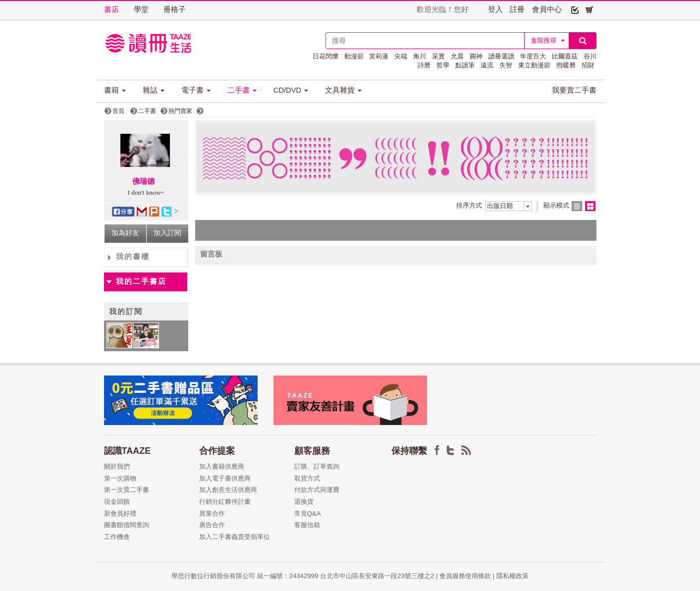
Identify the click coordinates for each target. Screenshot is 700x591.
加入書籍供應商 (222, 466)
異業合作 (212, 513)
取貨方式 (307, 478)
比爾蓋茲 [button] (565, 56)
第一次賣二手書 (127, 490)
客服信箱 (307, 525)
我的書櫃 (133, 257)
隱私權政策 (512, 576)
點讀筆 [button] (465, 65)
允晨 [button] (457, 56)
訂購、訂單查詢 (317, 466)
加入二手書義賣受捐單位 (235, 537)
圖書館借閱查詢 (127, 525)
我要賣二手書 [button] (574, 90)
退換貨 (304, 502)
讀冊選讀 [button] (501, 56)
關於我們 (117, 466)
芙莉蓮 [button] (379, 56)
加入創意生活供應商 (228, 490)
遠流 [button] (487, 65)
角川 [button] (420, 56)
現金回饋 (117, 502)
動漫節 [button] (354, 56)
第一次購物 (120, 478)
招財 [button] (588, 65)
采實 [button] (438, 56)
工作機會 (117, 537)
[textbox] (425, 41)
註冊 (517, 9)
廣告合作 (212, 525)
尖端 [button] (401, 56)
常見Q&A (308, 513)
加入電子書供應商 (225, 478)
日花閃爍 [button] (325, 56)
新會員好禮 (120, 513)
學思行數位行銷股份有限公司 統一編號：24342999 (246, 576)
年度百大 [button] (533, 56)
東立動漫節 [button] (534, 65)
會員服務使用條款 (465, 576)
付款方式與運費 (317, 490)
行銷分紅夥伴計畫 (225, 502)
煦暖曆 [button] (566, 65)
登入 (495, 9)
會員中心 (547, 9)
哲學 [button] (443, 65)
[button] (575, 9)
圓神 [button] (476, 56)
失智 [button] (506, 65)
